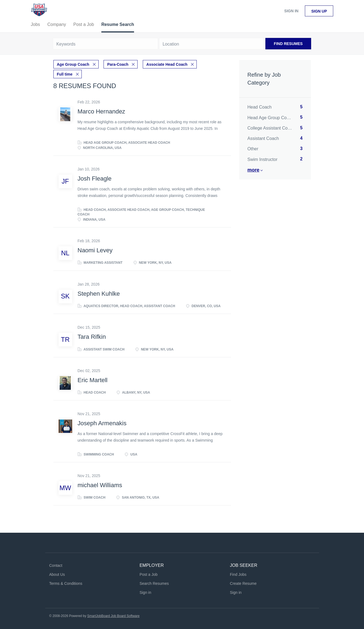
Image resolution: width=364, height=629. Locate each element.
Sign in (291, 11)
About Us (57, 574)
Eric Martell (93, 380)
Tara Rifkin (92, 337)
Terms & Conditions (66, 583)
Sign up (319, 11)
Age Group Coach (73, 64)
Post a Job (148, 574)
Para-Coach (118, 64)
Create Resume (243, 583)
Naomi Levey (95, 250)
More (253, 170)
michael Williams (100, 485)
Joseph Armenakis (102, 423)
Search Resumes (154, 583)
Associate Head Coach (167, 64)
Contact (56, 565)
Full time (65, 74)
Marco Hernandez (101, 111)
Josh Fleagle (95, 179)
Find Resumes (288, 44)
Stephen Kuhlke (99, 293)
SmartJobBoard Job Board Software (113, 616)
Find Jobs (238, 574)
